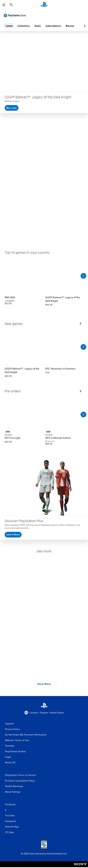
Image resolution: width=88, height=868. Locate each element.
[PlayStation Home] (44, 5)
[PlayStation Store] (15, 15)
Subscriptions (53, 26)
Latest (9, 26)
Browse (70, 26)
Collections (24, 26)
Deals (38, 26)
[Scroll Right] (83, 276)
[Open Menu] (4, 5)
